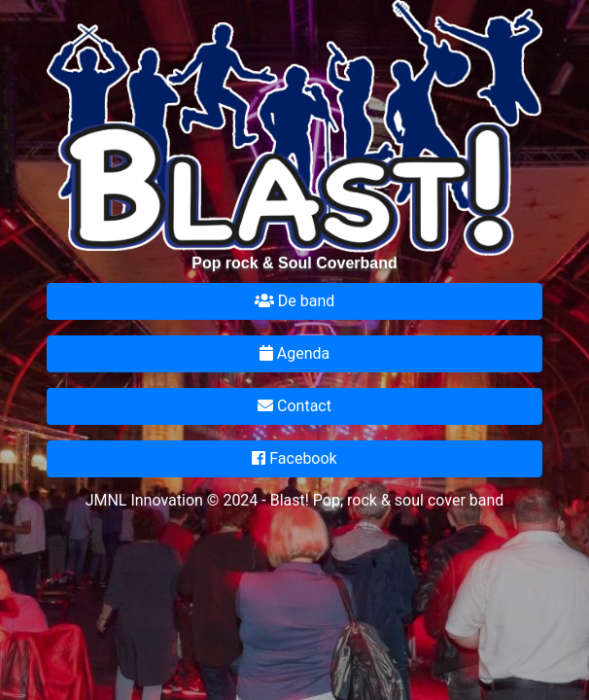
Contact (294, 406)
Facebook (294, 458)
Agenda (294, 353)
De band (294, 301)
